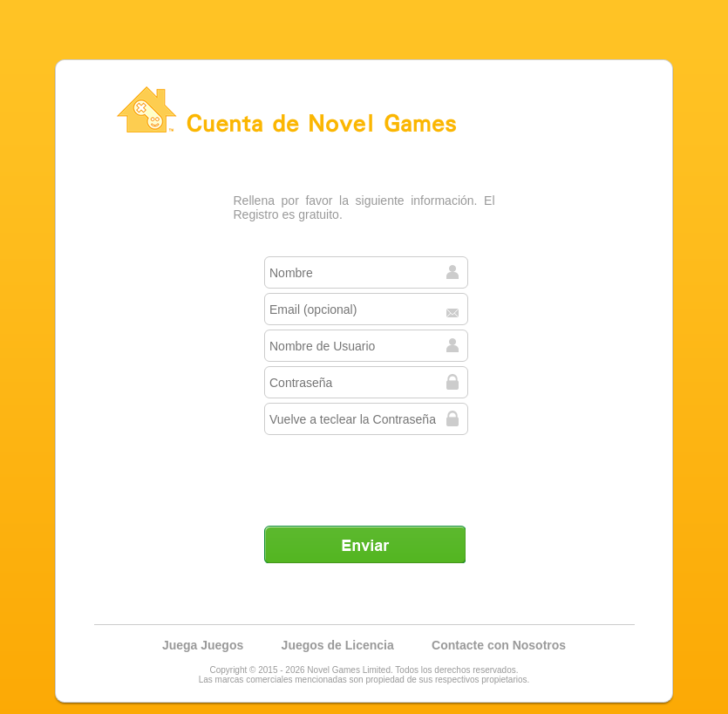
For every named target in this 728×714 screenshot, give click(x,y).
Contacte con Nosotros (499, 645)
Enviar (364, 544)
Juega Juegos (203, 645)
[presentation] (366, 473)
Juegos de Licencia (338, 645)
